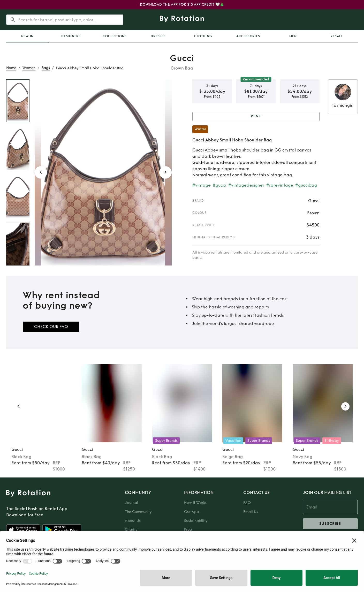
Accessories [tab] (248, 36)
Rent (256, 116)
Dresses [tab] (158, 36)
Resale (337, 36)
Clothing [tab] (203, 36)
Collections (115, 36)
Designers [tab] (71, 36)
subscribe (330, 524)
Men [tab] (293, 36)
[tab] (27, 36)
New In (28, 36)
